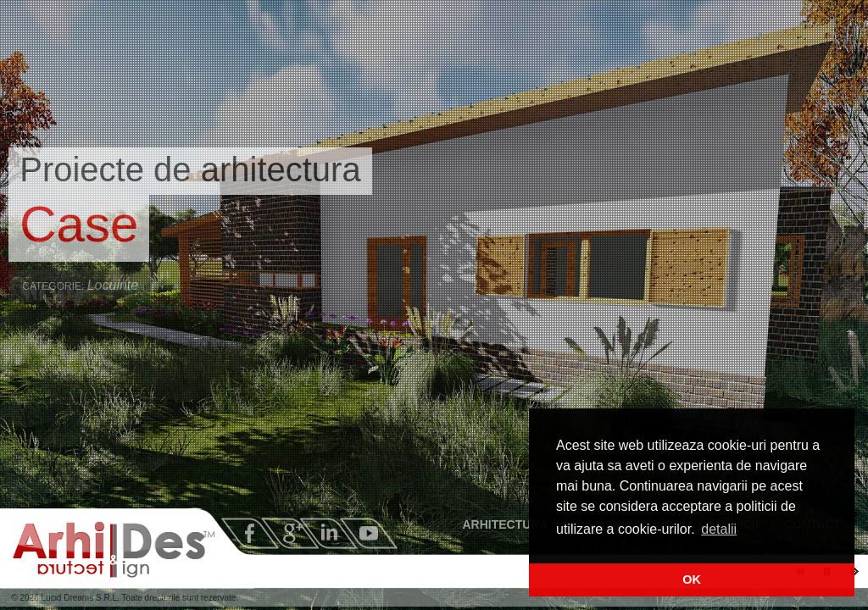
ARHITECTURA (508, 524)
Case (79, 224)
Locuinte (113, 285)
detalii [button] (719, 529)
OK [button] (692, 579)
